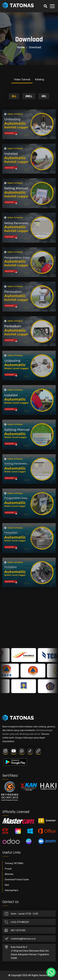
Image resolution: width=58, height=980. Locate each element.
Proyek (8, 869)
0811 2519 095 (18, 930)
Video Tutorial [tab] (22, 79)
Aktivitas (9, 874)
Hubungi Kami (12, 890)
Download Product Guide (17, 879)
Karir (7, 885)
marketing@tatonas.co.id (23, 939)
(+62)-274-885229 (20, 922)
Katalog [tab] (40, 79)
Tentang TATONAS (14, 863)
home (21, 47)
